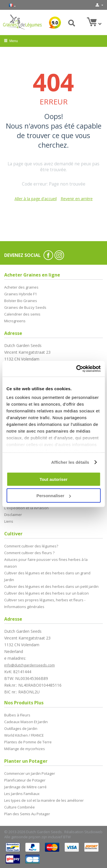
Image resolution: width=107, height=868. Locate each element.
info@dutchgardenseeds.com (29, 665)
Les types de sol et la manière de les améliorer (44, 800)
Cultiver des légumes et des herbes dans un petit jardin (51, 586)
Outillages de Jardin (21, 728)
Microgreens (15, 321)
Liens (9, 521)
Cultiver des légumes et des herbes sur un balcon (46, 593)
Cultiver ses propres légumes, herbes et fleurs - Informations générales (45, 603)
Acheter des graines (21, 287)
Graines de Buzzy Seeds (25, 307)
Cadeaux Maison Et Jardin (26, 722)
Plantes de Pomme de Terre (28, 742)
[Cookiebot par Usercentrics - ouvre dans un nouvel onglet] (77, 369)
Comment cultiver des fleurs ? (29, 553)
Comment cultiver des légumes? (31, 546)
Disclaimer (13, 515)
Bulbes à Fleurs (17, 715)
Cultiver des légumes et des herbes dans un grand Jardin (47, 576)
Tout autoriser (54, 479)
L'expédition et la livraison (26, 508)
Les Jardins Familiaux (22, 794)
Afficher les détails (70, 462)
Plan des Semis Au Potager (27, 814)
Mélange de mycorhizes (25, 749)
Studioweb (93, 832)
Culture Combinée (20, 807)
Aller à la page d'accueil (36, 199)
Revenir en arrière (77, 199)
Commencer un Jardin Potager (30, 773)
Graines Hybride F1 (21, 294)
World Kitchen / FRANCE (24, 735)
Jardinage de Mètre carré (25, 787)
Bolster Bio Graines (21, 301)
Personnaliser (54, 496)
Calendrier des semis (22, 314)
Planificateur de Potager (25, 780)
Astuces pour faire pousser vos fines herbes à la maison (46, 563)
